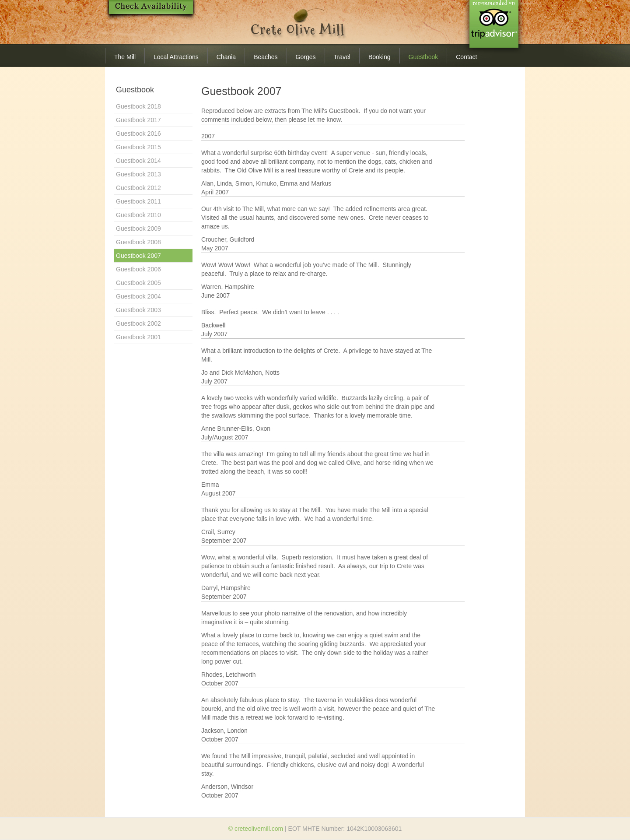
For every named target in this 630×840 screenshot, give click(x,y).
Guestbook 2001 (138, 337)
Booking (380, 57)
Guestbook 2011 (138, 201)
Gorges (306, 57)
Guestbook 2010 (138, 215)
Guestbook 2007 (138, 256)
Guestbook (423, 57)
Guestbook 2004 (138, 296)
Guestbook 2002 (138, 323)
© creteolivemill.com (256, 829)
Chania (226, 57)
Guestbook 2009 (138, 228)
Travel (342, 57)
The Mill (125, 57)
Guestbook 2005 (138, 283)
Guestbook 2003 (138, 310)
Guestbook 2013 (138, 174)
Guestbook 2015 (138, 147)
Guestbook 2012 (138, 188)
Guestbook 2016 (138, 134)
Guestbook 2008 (138, 242)
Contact (466, 57)
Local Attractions (176, 57)
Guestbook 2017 (138, 120)
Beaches (266, 57)
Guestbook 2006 (138, 269)
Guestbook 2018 (138, 106)
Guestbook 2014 (138, 161)
